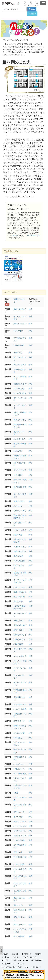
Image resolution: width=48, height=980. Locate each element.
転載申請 (5, 961)
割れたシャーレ (20, 924)
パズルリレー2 (20, 587)
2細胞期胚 (18, 451)
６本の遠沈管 (19, 561)
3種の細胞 (18, 535)
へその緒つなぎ (20, 393)
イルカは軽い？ (20, 656)
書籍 (32, 9)
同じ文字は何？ (20, 365)
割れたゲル (18, 905)
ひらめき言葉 (19, 733)
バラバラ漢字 (19, 864)
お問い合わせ (36, 967)
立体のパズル (19, 639)
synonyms (18, 506)
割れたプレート (20, 821)
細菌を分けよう (20, 635)
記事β (32, 14)
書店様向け (6, 957)
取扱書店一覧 (27, 954)
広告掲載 (17, 957)
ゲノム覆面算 (19, 936)
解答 (30, 309)
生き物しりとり (20, 547)
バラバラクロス (20, 530)
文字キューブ (19, 812)
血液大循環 (18, 556)
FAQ (26, 967)
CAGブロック (19, 721)
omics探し (18, 738)
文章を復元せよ (20, 592)
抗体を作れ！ (19, 621)
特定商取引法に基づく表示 (11, 967)
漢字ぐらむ (18, 852)
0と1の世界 (18, 331)
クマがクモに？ (20, 470)
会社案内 (5, 954)
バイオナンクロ (20, 826)
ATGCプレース (20, 831)
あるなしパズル (20, 836)
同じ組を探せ (19, 597)
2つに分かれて (20, 439)
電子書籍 (38, 954)
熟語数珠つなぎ (20, 384)
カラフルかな (19, 388)
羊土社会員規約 (37, 961)
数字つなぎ (18, 817)
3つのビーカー (20, 704)
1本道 (16, 793)
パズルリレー (19, 764)
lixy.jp (15, 235)
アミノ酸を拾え (20, 774)
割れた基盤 (18, 601)
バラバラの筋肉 (20, 709)
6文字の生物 (19, 345)
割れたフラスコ (20, 324)
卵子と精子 (18, 475)
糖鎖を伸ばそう (20, 309)
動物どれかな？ (20, 551)
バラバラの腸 (19, 840)
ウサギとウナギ (20, 511)
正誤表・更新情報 (30, 957)
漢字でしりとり (20, 420)
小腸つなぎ (18, 353)
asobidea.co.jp (33, 235)
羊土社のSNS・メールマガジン (13, 964)
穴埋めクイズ (19, 769)
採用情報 (15, 954)
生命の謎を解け (20, 625)
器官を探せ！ (19, 630)
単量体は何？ (19, 501)
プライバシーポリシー (20, 961)
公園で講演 (18, 644)
